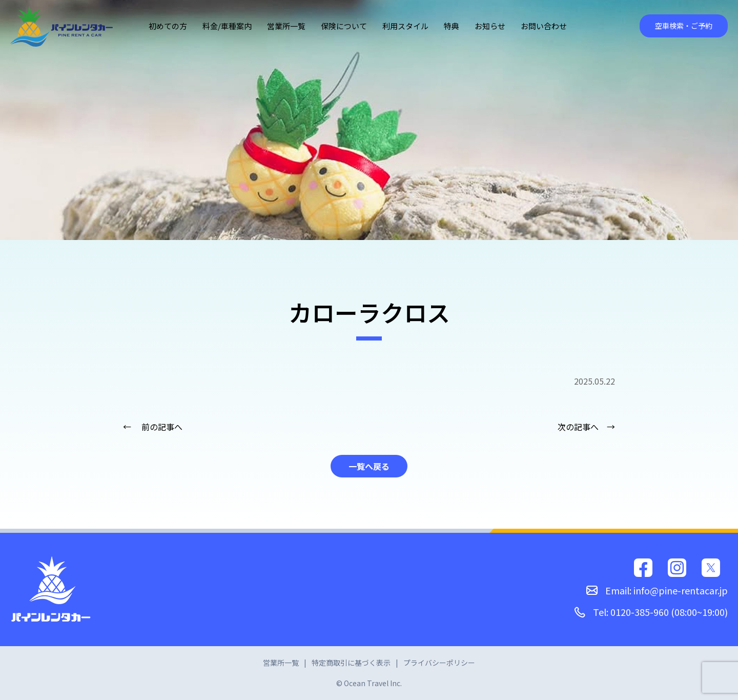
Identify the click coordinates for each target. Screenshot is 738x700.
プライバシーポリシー (439, 663)
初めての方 (168, 26)
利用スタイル (405, 26)
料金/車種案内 (227, 26)
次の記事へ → (586, 427)
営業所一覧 (286, 26)
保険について (344, 26)
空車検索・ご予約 (684, 26)
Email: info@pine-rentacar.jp (657, 590)
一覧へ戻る (369, 466)
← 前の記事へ (153, 427)
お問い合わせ (544, 26)
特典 (452, 26)
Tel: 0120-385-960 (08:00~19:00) (651, 612)
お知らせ (490, 26)
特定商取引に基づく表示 (351, 663)
